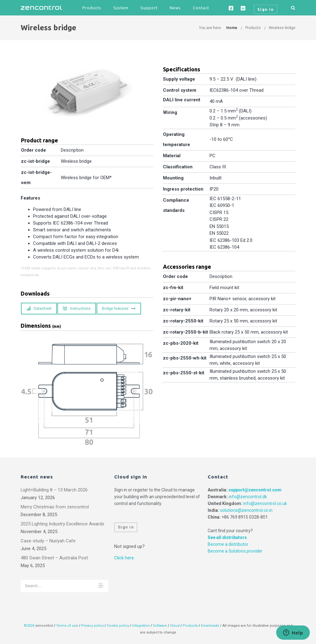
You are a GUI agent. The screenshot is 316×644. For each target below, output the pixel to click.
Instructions (77, 309)
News (175, 8)
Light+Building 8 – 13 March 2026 (54, 490)
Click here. (125, 558)
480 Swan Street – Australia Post (54, 558)
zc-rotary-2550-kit (183, 321)
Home (232, 28)
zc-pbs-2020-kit (181, 343)
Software (160, 626)
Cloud (175, 626)
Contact (201, 8)
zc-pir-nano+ (177, 299)
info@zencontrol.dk (248, 497)
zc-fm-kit (173, 288)
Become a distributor (228, 544)
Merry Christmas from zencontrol (55, 507)
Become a (235, 551)
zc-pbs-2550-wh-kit (185, 358)
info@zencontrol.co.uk (265, 503)
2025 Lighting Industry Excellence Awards (62, 524)
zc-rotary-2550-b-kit (185, 332)
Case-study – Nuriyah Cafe (48, 541)
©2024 (29, 626)
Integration (141, 626)
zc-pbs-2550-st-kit (184, 373)
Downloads (210, 626)
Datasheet (39, 309)
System (121, 8)
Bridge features (119, 309)
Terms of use (67, 626)
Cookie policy (118, 626)
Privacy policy (92, 626)
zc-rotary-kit (177, 310)
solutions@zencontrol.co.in (246, 510)
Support (149, 8)
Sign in (126, 527)
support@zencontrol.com (255, 490)
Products (92, 8)
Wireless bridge (282, 28)
